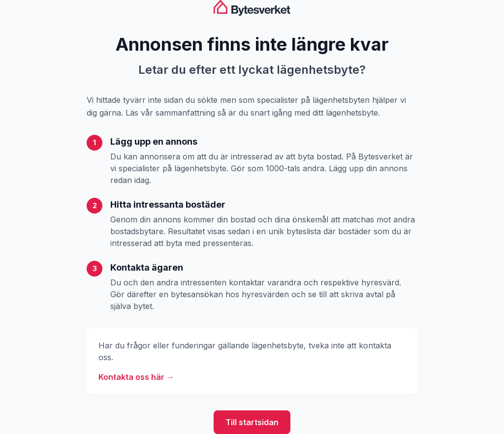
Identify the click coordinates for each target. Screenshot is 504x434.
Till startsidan (252, 422)
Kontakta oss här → (136, 377)
